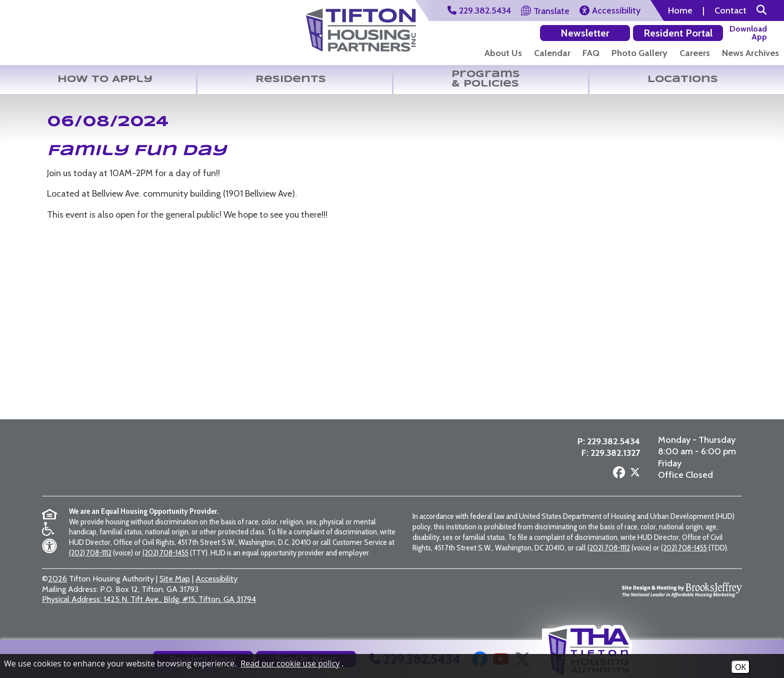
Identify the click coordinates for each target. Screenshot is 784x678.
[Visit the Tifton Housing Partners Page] (361, 27)
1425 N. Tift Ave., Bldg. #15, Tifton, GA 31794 (149, 612)
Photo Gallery (639, 53)
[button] (761, 11)
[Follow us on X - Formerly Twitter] (632, 484)
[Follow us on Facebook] (616, 483)
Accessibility (216, 592)
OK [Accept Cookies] (740, 667)
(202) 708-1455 (165, 566)
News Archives (750, 53)
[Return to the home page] (62, 34)
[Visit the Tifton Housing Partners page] (196, 468)
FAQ (591, 53)
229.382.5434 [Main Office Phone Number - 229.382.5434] (611, 451)
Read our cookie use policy (290, 663)
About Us (503, 53)
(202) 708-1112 (90, 566)
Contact (730, 11)
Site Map (175, 592)
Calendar (552, 53)
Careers (695, 53)
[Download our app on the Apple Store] (750, 33)
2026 (57, 592)
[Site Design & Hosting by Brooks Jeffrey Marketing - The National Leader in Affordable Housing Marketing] (682, 602)
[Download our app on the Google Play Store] (693, 33)
